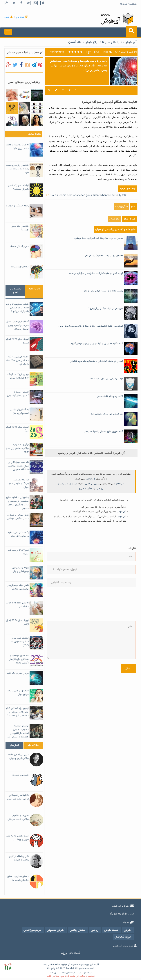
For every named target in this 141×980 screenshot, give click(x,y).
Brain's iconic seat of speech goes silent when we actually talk (88, 195)
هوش (97, 484)
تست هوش (71, 484)
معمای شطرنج (86, 488)
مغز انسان (75, 42)
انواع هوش (92, 42)
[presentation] (62, 604)
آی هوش (131, 42)
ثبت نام (20, 17)
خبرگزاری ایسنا (121, 207)
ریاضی (88, 484)
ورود (7, 17)
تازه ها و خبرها (112, 42)
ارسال (128, 669)
